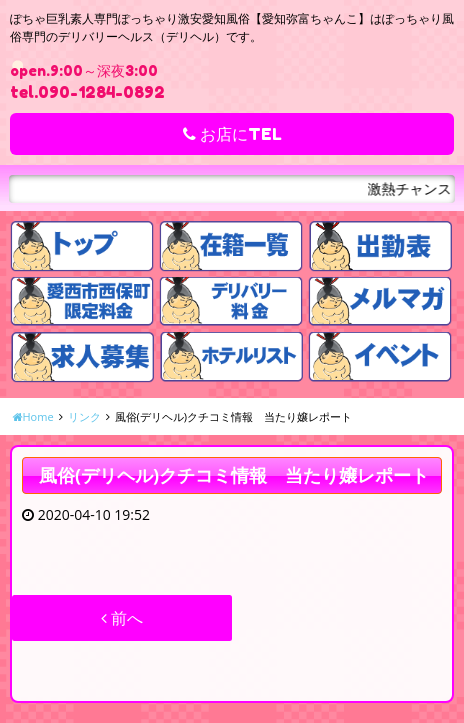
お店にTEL (232, 134)
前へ (122, 618)
